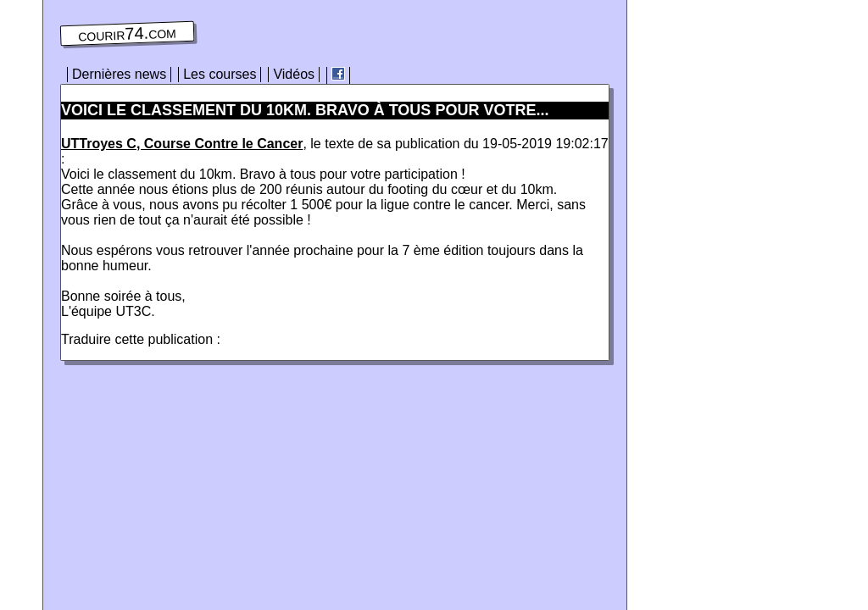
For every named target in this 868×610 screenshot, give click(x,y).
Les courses (220, 74)
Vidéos (294, 74)
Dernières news (119, 74)
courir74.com (127, 34)
